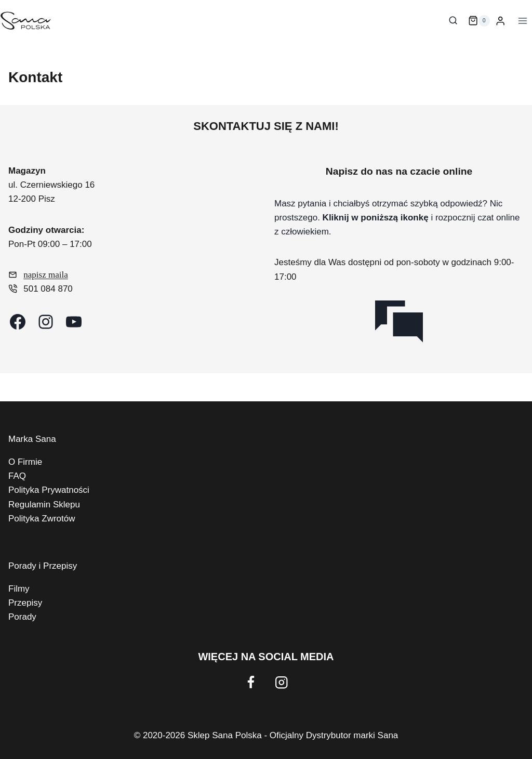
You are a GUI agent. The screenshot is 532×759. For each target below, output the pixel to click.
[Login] (500, 21)
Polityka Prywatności (49, 490)
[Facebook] (251, 683)
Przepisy (25, 603)
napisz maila (45, 275)
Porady (22, 617)
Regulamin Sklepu (44, 505)
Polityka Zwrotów (42, 519)
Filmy (19, 589)
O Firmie (25, 462)
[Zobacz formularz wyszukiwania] (453, 21)
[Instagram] (281, 683)
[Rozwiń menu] (521, 21)
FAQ (17, 476)
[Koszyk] (479, 21)
